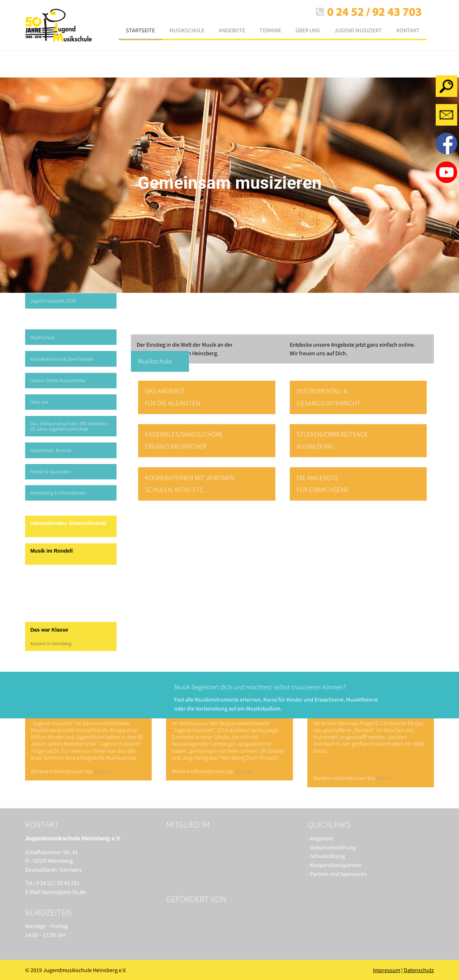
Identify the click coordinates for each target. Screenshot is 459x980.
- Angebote (320, 838)
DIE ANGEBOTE (318, 478)
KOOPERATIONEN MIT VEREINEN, (190, 478)
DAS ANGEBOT (165, 391)
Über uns (39, 402)
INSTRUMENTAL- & (322, 391)
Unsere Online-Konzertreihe (58, 380)
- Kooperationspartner (334, 865)
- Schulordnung (326, 856)
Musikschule (42, 337)
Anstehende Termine (51, 450)
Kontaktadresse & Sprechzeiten (62, 359)
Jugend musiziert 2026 (53, 301)
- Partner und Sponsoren (337, 874)
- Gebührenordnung (332, 847)
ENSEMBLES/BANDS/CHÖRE (184, 434)
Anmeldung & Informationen (58, 493)
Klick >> (103, 771)
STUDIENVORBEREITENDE (332, 434)
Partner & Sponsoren (51, 472)
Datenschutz (419, 970)
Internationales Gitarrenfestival (68, 523)
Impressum (387, 970)
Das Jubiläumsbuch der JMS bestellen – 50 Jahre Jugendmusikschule (70, 426)
